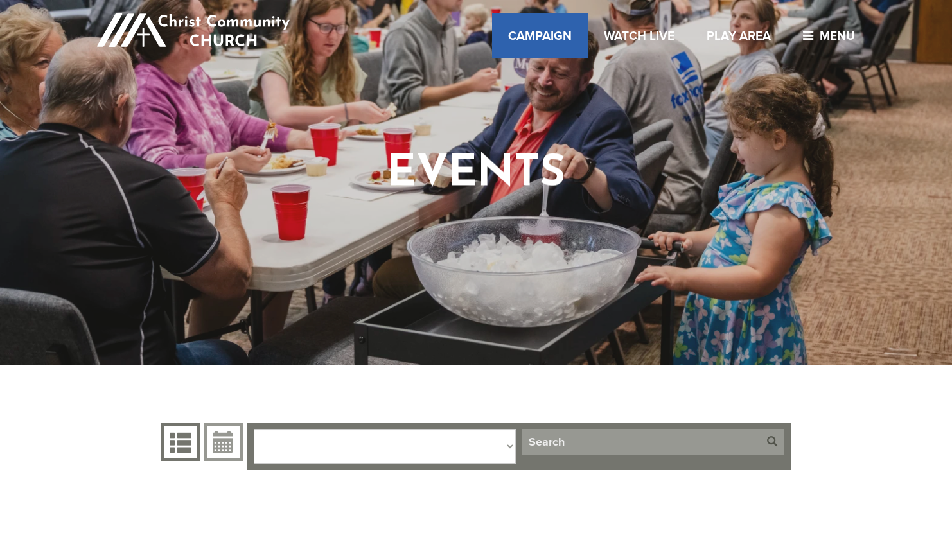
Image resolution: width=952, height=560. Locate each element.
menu (826, 36)
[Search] (641, 442)
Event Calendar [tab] (222, 442)
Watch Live (639, 36)
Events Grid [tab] (179, 442)
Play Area (739, 36)
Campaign (540, 36)
